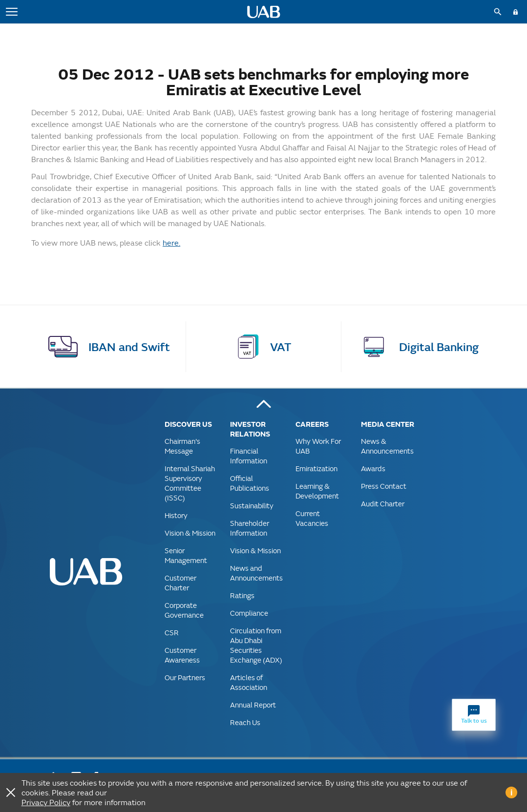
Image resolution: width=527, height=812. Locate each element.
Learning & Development (317, 491)
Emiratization (316, 468)
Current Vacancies (312, 518)
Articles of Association (249, 682)
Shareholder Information (250, 528)
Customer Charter (180, 583)
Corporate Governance (184, 610)
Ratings (242, 595)
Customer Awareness (182, 655)
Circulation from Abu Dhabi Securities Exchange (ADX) (256, 645)
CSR (172, 633)
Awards (373, 468)
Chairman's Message (182, 446)
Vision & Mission (190, 533)
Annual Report (253, 705)
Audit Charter (383, 504)
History (176, 515)
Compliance (249, 613)
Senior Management (186, 555)
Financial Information (249, 456)
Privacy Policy (46, 802)
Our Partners (185, 677)
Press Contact (384, 486)
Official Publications (250, 483)
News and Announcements (256, 573)
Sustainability (252, 506)
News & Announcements (387, 446)
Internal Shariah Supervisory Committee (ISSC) (190, 483)
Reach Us (245, 722)
